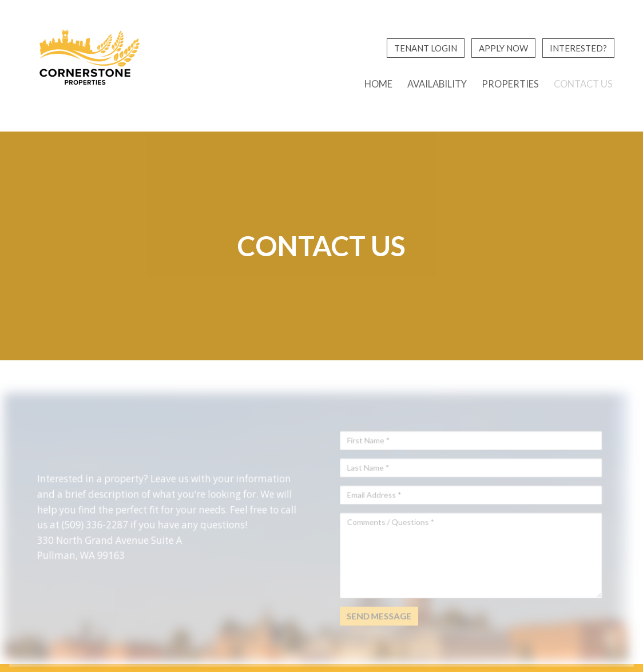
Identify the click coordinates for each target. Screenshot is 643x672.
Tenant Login (426, 48)
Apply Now (503, 48)
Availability (437, 84)
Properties (510, 84)
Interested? (578, 48)
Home (378, 84)
